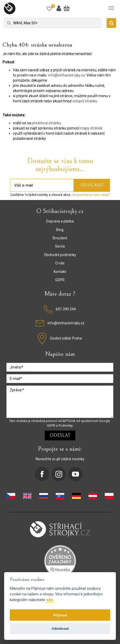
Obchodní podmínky (60, 255)
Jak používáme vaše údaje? (90, 195)
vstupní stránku (85, 101)
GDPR (60, 280)
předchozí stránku (46, 123)
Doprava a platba (60, 221)
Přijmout (60, 615)
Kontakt (60, 272)
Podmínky (66, 426)
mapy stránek (91, 128)
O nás (60, 263)
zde (50, 600)
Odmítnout (60, 628)
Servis (60, 246)
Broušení (60, 238)
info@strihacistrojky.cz (66, 75)
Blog (60, 230)
